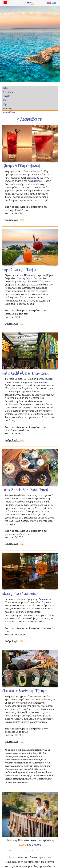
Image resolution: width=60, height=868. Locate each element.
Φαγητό (6, 96)
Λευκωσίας (41, 382)
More (6, 100)
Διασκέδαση (9, 113)
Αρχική (31, 3)
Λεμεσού (33, 181)
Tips (5, 104)
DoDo (5, 88)
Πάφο (27, 275)
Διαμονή (7, 108)
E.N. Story (8, 92)
